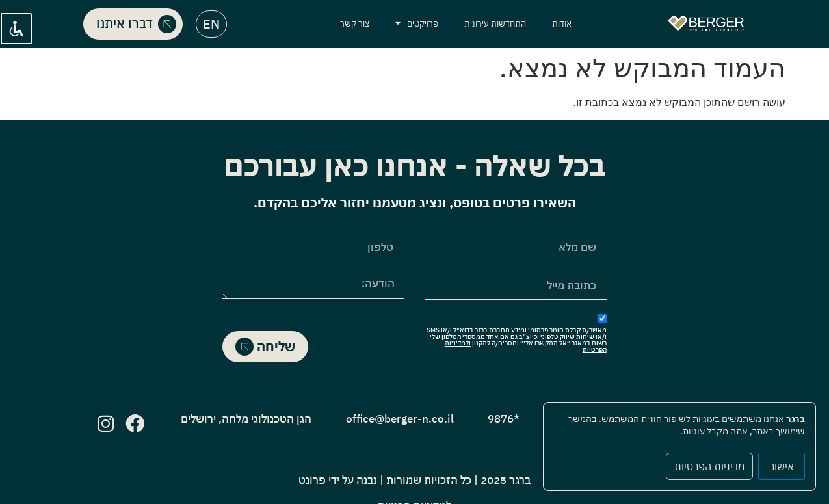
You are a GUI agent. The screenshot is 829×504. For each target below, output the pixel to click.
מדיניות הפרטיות (709, 466)
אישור (782, 466)
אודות (562, 24)
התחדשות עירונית (495, 24)
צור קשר (355, 24)
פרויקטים (417, 24)
